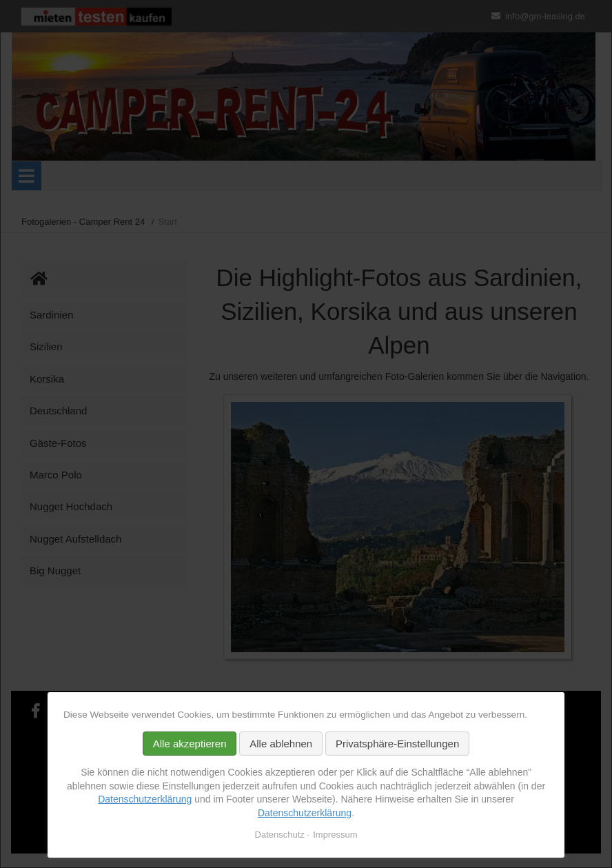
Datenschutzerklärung (145, 799)
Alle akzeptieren (190, 744)
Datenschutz (280, 835)
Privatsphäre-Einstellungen (397, 744)
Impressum (335, 835)
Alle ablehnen (281, 744)
